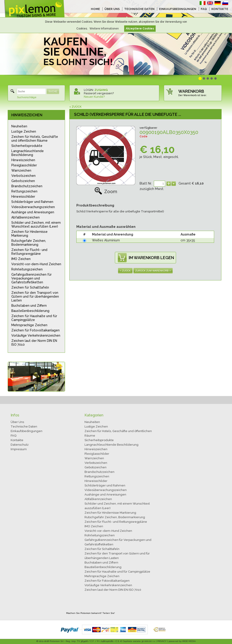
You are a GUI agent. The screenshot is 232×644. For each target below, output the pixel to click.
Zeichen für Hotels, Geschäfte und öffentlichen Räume (35, 139)
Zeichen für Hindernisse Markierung (29, 234)
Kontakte (17, 440)
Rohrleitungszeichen (27, 269)
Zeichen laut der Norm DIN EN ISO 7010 (34, 343)
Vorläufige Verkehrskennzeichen (36, 335)
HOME (95, 9)
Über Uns (17, 422)
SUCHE (53, 91)
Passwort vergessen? (99, 93)
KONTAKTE (220, 9)
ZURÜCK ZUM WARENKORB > (153, 271)
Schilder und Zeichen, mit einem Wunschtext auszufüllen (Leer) (36, 225)
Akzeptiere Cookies (140, 29)
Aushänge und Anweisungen (33, 212)
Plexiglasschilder (24, 165)
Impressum (19, 449)
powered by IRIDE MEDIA (182, 641)
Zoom (106, 192)
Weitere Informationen (104, 29)
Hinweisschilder (23, 197)
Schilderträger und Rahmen (32, 202)
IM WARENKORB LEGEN (151, 258)
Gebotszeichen (23, 181)
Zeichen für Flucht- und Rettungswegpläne (29, 252)
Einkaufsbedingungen (27, 431)
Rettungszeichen (24, 191)
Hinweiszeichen (23, 160)
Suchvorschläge (27, 97)
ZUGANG (101, 90)
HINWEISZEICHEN (27, 115)
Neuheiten (19, 126)
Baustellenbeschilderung (30, 311)
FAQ (204, 9)
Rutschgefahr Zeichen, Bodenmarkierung (29, 243)
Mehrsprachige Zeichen (29, 325)
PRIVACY (162, 641)
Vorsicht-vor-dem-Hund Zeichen (36, 264)
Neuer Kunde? (94, 97)
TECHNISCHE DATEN (139, 9)
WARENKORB (191, 91)
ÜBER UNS (112, 9)
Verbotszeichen (23, 176)
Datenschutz (20, 445)
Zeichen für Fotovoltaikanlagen (35, 330)
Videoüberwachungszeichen (33, 207)
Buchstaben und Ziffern (29, 306)
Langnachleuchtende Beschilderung (28, 153)
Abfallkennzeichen (25, 217)
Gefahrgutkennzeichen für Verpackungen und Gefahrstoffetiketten (31, 278)
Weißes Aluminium (106, 240)
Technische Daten (24, 426)
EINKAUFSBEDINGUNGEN (178, 9)
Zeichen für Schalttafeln (30, 287)
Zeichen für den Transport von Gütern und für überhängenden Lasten (35, 296)
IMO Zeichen (21, 259)
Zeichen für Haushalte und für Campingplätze (34, 318)
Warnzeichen (21, 170)
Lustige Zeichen (24, 131)
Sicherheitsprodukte (27, 146)
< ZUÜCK (75, 107)
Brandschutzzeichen (27, 186)
